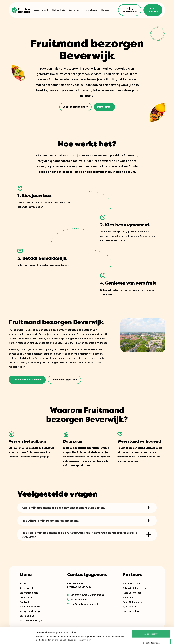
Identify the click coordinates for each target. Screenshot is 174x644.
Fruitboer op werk (132, 584)
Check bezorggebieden (64, 380)
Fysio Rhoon (129, 607)
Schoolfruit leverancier (135, 588)
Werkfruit (74, 10)
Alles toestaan (151, 617)
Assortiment (41, 10)
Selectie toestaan (151, 626)
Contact (106, 10)
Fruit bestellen (153, 10)
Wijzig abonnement (130, 10)
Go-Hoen (128, 597)
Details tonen (147, 639)
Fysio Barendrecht (133, 593)
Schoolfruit (59, 10)
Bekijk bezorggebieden (75, 107)
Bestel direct (104, 107)
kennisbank (26, 597)
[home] (22, 10)
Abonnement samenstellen (27, 380)
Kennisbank (90, 10)
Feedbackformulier (30, 607)
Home (23, 584)
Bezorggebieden (29, 593)
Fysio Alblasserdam (133, 602)
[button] (106, 10)
